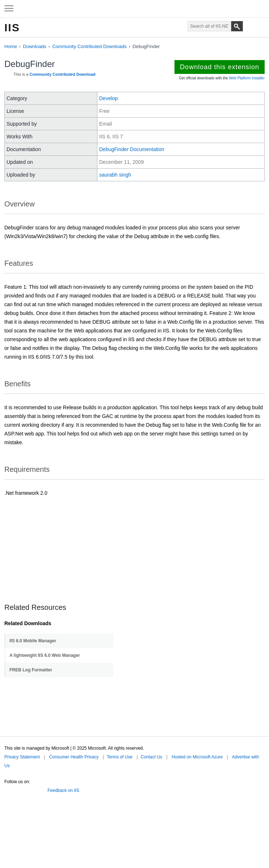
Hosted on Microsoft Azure (197, 757)
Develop (109, 98)
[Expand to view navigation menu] (9, 9)
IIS (12, 27)
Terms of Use (120, 757)
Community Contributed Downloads (89, 46)
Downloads (35, 46)
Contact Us (151, 757)
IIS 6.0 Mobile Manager (33, 641)
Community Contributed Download (62, 74)
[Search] (237, 26)
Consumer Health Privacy (74, 757)
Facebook (18, 789)
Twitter (7, 789)
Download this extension (220, 67)
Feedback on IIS (63, 790)
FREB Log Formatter (31, 670)
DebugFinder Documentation (132, 149)
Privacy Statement (22, 757)
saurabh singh (115, 175)
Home (11, 46)
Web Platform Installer (247, 78)
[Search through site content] (209, 26)
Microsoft (134, 9)
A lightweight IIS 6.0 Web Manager (45, 655)
